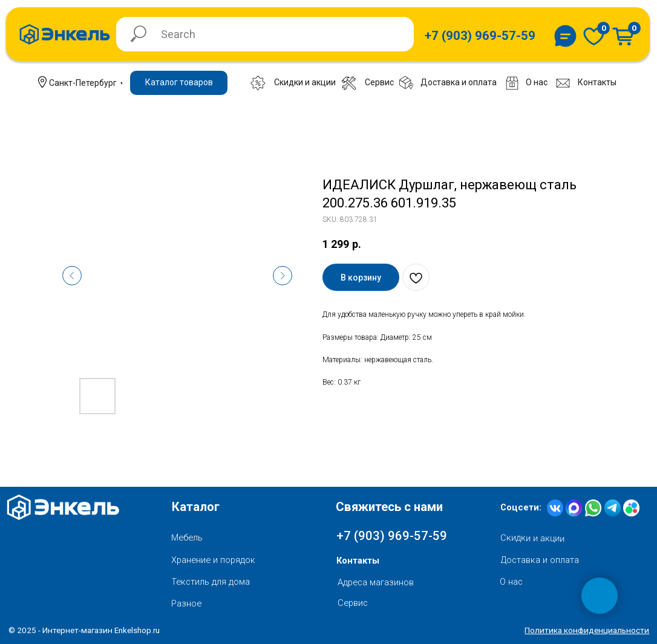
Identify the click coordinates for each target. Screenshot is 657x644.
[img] (594, 36)
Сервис (353, 603)
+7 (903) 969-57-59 (392, 536)
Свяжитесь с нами (389, 507)
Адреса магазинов (376, 582)
